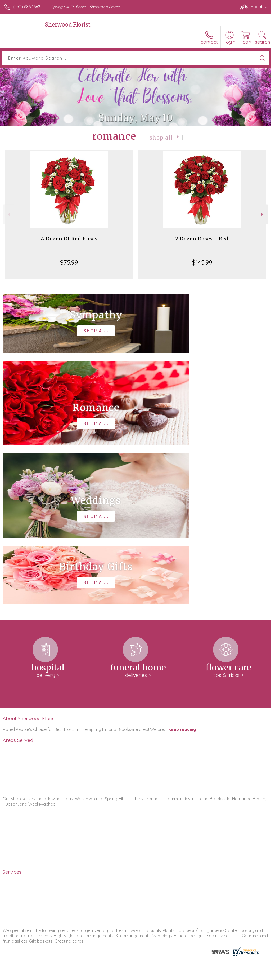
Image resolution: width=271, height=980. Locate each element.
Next (263, 214)
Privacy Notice (178, 975)
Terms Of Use (147, 975)
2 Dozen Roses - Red (202, 239)
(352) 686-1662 (27, 7)
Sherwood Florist (68, 25)
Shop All (161, 137)
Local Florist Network (216, 975)
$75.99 (69, 262)
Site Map (249, 975)
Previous (8, 214)
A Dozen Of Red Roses (69, 239)
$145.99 (202, 262)
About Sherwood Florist (29, 559)
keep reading (182, 570)
